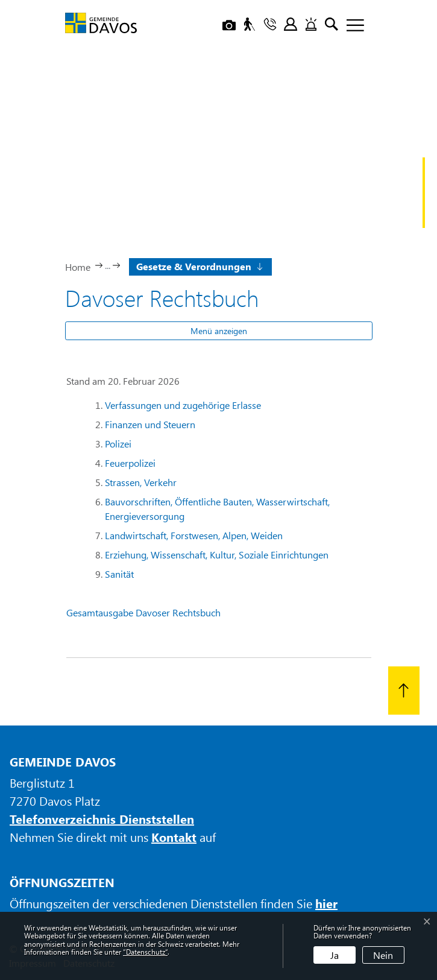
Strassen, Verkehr (141, 482)
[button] (199, 266)
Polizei (118, 444)
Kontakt (174, 837)
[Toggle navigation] (351, 26)
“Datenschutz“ (145, 952)
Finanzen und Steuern (150, 424)
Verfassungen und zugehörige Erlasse (183, 405)
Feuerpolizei (130, 463)
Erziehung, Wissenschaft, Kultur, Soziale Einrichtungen (217, 555)
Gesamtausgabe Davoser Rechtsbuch (143, 612)
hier (326, 903)
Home (78, 267)
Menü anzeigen (219, 331)
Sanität (119, 574)
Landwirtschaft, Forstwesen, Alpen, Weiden (194, 535)
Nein (383, 955)
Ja (335, 955)
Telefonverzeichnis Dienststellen (102, 819)
